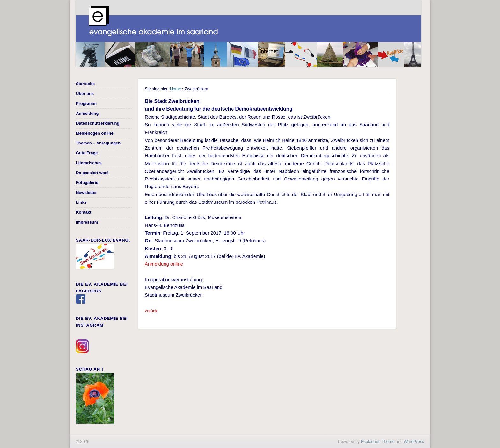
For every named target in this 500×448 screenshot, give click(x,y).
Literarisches (89, 163)
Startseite (85, 84)
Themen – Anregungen (98, 143)
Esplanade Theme (378, 441)
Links (81, 202)
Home (176, 89)
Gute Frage (87, 153)
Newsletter (86, 192)
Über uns (85, 94)
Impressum (87, 222)
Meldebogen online (95, 133)
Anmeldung (87, 113)
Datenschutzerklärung (98, 123)
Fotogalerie (87, 183)
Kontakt (84, 212)
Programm (86, 103)
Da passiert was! (92, 173)
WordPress (414, 441)
